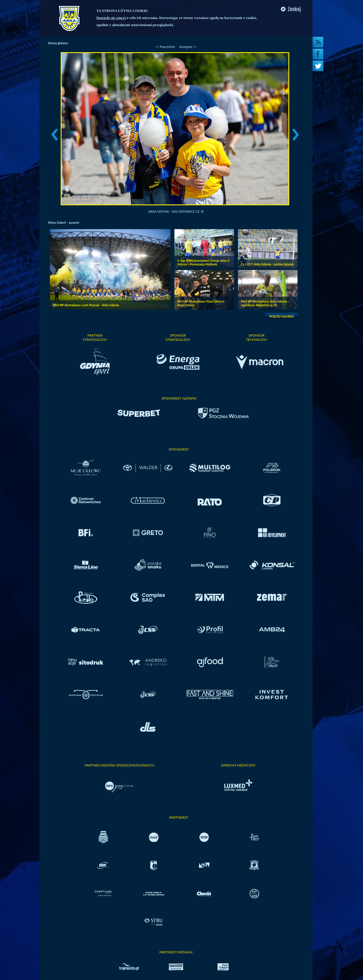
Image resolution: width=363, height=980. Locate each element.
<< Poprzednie (165, 47)
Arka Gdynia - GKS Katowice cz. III (176, 211)
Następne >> (188, 47)
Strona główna (58, 43)
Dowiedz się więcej (111, 18)
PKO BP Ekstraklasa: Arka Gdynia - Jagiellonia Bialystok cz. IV (265, 303)
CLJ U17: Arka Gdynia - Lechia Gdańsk (267, 264)
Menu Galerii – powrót (64, 222)
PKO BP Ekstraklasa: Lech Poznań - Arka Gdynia (86, 305)
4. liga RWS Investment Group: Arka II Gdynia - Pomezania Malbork (203, 262)
